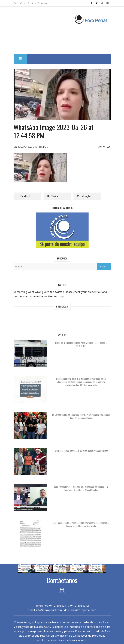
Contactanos (43, 3)
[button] (20, 59)
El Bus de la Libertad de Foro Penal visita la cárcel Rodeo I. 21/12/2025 (81, 344)
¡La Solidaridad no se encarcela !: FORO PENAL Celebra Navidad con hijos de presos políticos (81, 416)
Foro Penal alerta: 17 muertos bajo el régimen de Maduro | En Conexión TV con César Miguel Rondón (81, 488)
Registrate (32, 3)
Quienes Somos (20, 3)
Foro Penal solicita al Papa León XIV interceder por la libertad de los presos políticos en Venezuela (81, 524)
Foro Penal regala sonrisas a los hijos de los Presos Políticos (81, 451)
